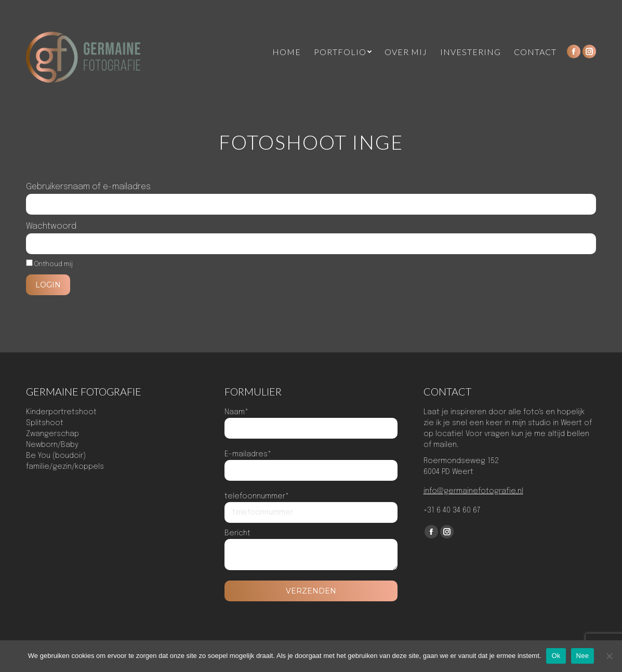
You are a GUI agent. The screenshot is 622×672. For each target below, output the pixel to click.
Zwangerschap (52, 434)
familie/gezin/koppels (65, 467)
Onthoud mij (49, 264)
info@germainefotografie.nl (473, 491)
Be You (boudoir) (56, 456)
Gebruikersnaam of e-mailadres (88, 187)
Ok (556, 656)
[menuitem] (287, 52)
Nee (583, 656)
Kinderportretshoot (61, 412)
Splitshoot (45, 423)
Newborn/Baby (52, 445)
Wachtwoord (51, 226)
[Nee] (609, 656)
